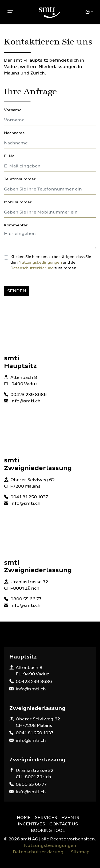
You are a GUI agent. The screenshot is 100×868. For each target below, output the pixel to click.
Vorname (13, 110)
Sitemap (80, 852)
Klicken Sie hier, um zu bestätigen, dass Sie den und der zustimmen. (51, 263)
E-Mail (10, 156)
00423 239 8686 (29, 395)
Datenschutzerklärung (32, 268)
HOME (24, 818)
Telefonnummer (20, 179)
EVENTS (70, 818)
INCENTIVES (31, 824)
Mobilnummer (18, 202)
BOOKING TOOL (48, 830)
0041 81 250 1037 (29, 497)
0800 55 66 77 (26, 599)
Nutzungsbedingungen (40, 263)
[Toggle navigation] (10, 12)
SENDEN (17, 291)
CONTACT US (64, 824)
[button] (89, 12)
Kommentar (16, 225)
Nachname (14, 133)
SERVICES (46, 818)
